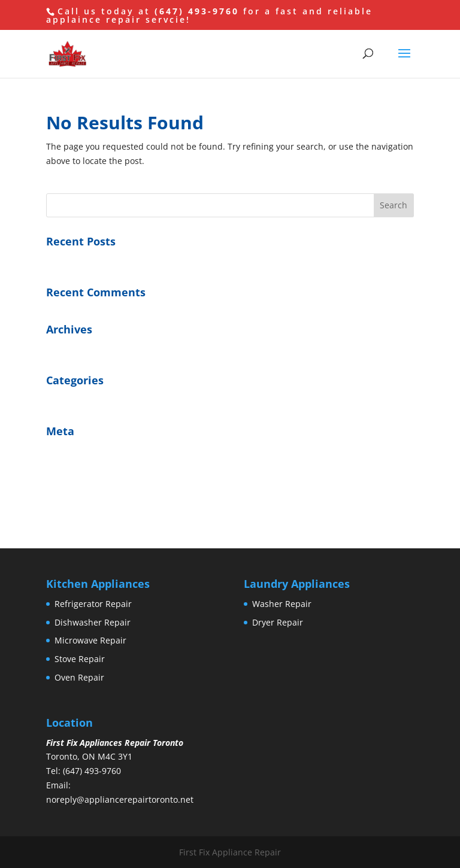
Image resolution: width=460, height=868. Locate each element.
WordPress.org (75, 506)
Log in (58, 451)
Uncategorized (75, 400)
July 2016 (64, 349)
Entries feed (70, 470)
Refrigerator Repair (93, 604)
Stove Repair (80, 659)
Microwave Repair (90, 640)
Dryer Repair (278, 622)
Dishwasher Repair (93, 622)
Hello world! (70, 261)
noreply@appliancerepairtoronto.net (120, 799)
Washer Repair (282, 604)
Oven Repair (79, 677)
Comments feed (78, 488)
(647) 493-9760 (197, 11)
